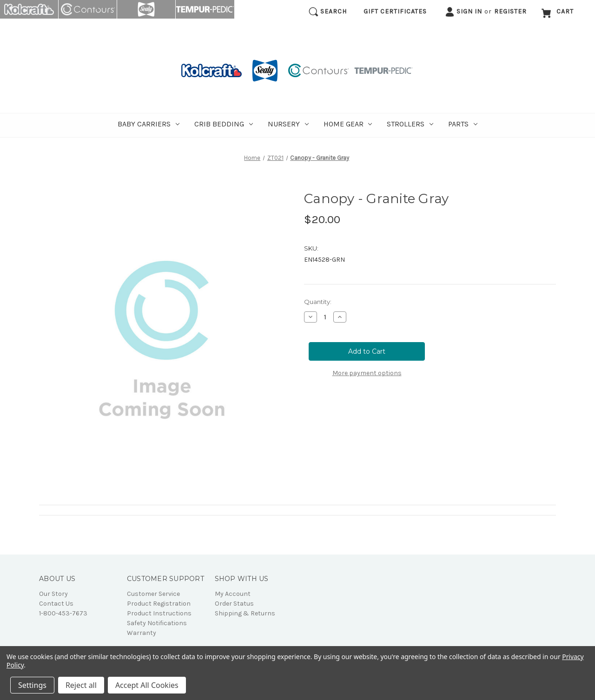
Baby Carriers (149, 124)
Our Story (53, 594)
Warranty (142, 633)
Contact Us (56, 604)
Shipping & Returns (245, 613)
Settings (32, 685)
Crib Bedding (224, 124)
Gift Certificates (395, 11)
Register (510, 11)
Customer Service (153, 594)
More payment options (367, 373)
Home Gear (348, 124)
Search (328, 12)
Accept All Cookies (147, 685)
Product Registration (159, 604)
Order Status (234, 604)
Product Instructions (159, 613)
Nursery (288, 124)
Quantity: (318, 302)
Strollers (410, 124)
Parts (463, 124)
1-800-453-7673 (63, 613)
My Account (233, 594)
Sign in (463, 12)
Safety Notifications (157, 623)
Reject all (81, 685)
